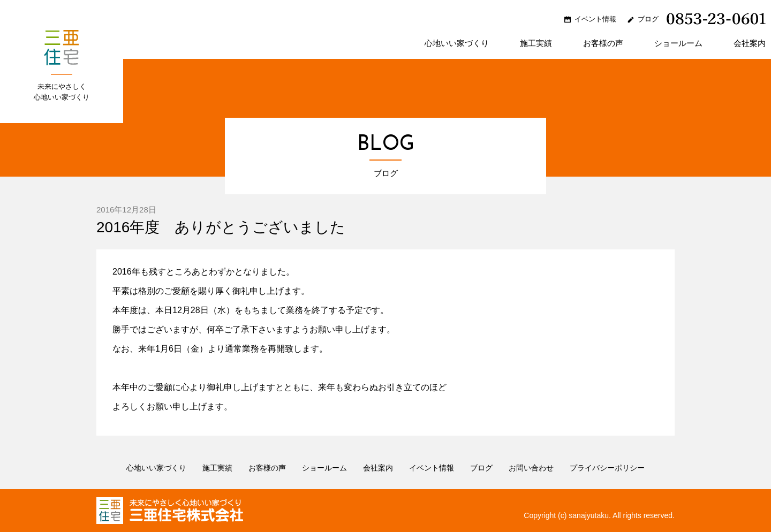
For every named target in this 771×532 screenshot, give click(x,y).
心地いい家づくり (457, 43)
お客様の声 (603, 43)
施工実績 (536, 43)
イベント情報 (595, 19)
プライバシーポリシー (607, 468)
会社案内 (750, 43)
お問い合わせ (531, 468)
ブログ (648, 19)
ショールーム (678, 43)
